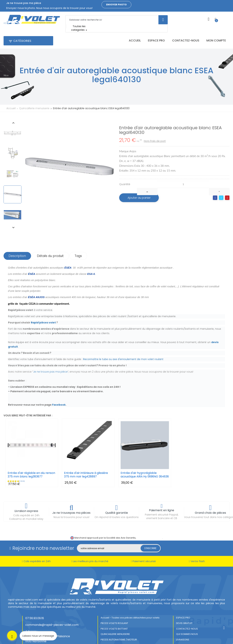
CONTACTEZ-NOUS (187, 609)
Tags (80, 232)
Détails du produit (52, 232)
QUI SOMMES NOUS (187, 614)
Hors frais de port (155, 135)
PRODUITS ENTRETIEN (112, 625)
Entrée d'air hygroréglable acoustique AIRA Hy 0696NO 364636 (140, 453)
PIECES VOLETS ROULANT (114, 603)
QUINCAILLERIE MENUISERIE (115, 614)
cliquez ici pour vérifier (149, 518)
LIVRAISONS (183, 619)
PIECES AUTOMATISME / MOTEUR (119, 619)
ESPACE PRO (183, 598)
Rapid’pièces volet (43, 299)
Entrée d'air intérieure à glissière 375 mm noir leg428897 (86, 451)
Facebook (59, 381)
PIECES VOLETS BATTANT (114, 609)
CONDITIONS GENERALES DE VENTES (120, 636)
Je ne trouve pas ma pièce (50, 348)
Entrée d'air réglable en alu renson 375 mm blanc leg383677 (32, 451)
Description (18, 232)
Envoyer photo (116, 5)
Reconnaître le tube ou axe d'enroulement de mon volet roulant (123, 336)
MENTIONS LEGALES (111, 630)
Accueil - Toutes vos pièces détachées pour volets (130, 598)
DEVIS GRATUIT (184, 603)
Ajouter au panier (140, 192)
